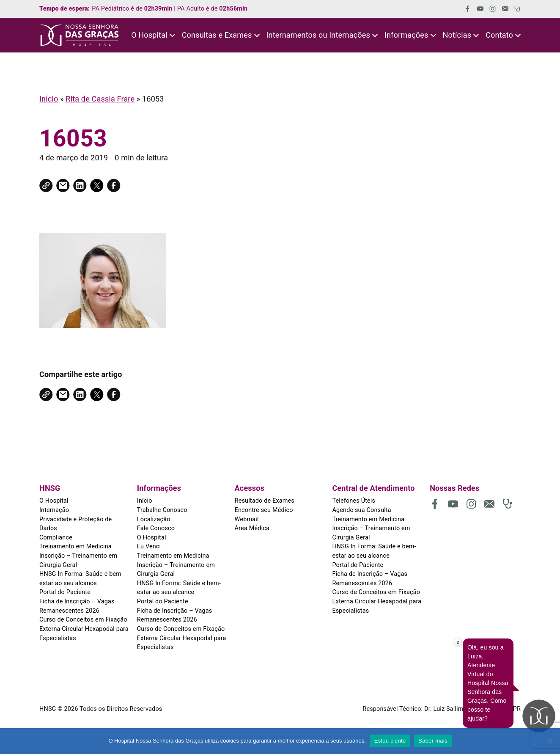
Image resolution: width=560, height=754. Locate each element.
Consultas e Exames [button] (217, 35)
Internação (54, 510)
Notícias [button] (457, 35)
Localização (154, 519)
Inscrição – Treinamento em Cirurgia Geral (78, 560)
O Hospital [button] (149, 35)
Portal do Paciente (65, 592)
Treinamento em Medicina (75, 546)
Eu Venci (149, 546)
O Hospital (54, 501)
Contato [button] (499, 35)
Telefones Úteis (354, 501)
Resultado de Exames (265, 501)
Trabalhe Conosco (162, 510)
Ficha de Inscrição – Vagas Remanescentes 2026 (77, 606)
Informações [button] (406, 35)
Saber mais (433, 741)
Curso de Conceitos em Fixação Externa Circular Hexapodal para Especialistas (84, 629)
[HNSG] (80, 35)
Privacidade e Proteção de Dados (75, 524)
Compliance (56, 538)
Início (49, 99)
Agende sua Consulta (361, 510)
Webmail (247, 519)
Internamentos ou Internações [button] (318, 35)
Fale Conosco (156, 528)
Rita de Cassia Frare (100, 99)
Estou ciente (390, 741)
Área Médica (252, 528)
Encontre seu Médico (264, 510)
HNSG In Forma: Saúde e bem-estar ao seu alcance (81, 579)
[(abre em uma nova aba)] (465, 9)
